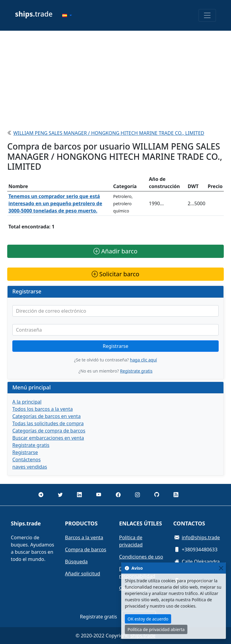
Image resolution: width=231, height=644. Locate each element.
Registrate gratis (136, 371)
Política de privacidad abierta (156, 629)
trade (34, 14)
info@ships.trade (201, 537)
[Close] (221, 568)
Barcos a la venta (84, 537)
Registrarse (116, 346)
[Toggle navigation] (207, 15)
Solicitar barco (115, 274)
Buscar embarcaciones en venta (48, 438)
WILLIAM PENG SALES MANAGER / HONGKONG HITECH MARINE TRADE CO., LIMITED (109, 133)
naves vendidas (30, 467)
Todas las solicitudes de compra (48, 423)
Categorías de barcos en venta (46, 416)
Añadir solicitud (83, 574)
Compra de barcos (86, 550)
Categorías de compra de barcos (49, 431)
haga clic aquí (143, 360)
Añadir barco (115, 251)
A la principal (27, 402)
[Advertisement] (115, 78)
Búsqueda (76, 562)
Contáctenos (26, 460)
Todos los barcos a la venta (43, 409)
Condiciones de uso (141, 557)
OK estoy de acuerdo (148, 619)
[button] (67, 15)
